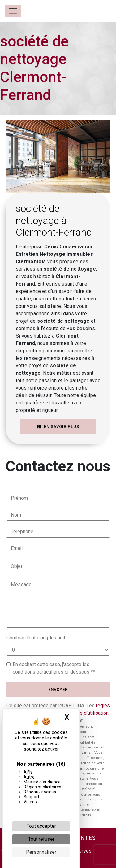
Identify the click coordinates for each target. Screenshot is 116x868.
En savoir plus (58, 427)
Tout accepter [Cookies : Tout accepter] (41, 826)
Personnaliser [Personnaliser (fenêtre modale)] (41, 852)
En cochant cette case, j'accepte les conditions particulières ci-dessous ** (54, 668)
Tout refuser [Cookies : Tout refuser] (41, 839)
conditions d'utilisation (84, 713)
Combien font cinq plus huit (36, 638)
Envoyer (58, 689)
